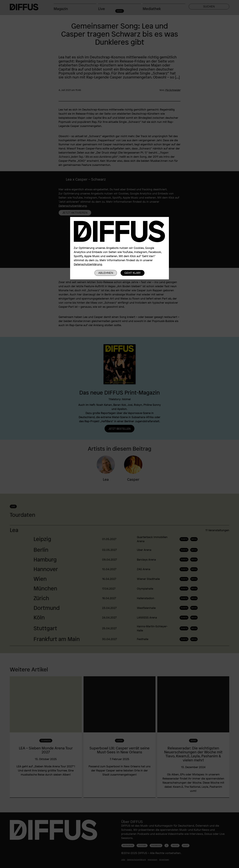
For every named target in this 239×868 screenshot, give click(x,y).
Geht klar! (133, 273)
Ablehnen (106, 273)
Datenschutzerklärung (88, 264)
